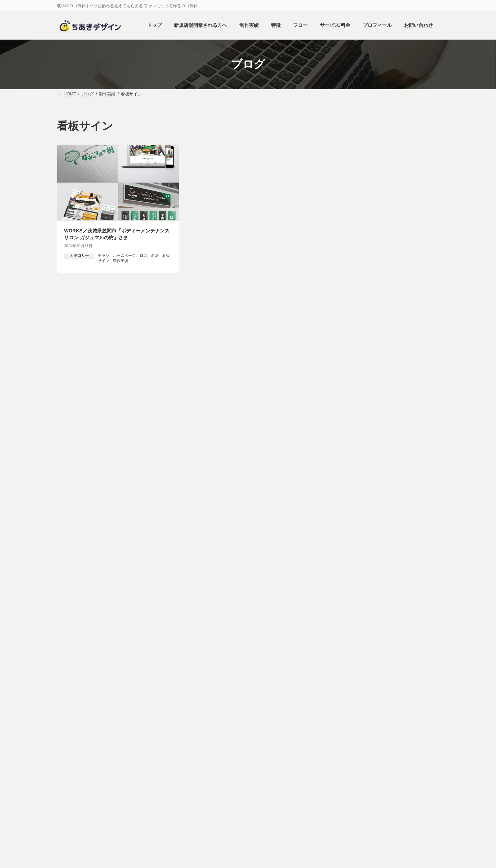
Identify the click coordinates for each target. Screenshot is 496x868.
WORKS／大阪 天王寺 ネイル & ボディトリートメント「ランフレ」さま (406, 364)
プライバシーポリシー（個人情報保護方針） (392, 715)
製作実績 (121, 261)
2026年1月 (349, 639)
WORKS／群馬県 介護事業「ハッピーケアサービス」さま (407, 438)
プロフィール (286, 715)
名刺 (155, 255)
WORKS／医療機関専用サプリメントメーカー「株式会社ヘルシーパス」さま (407, 326)
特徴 (187, 715)
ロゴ (143, 255)
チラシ (104, 255)
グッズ (350, 540)
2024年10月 (351, 653)
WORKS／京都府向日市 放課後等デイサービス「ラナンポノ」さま (407, 477)
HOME (74, 715)
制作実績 (162, 715)
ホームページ (124, 255)
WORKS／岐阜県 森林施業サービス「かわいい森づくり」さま (407, 252)
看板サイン (355, 607)
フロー (211, 715)
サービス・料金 (246, 715)
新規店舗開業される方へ (117, 715)
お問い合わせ (324, 715)
